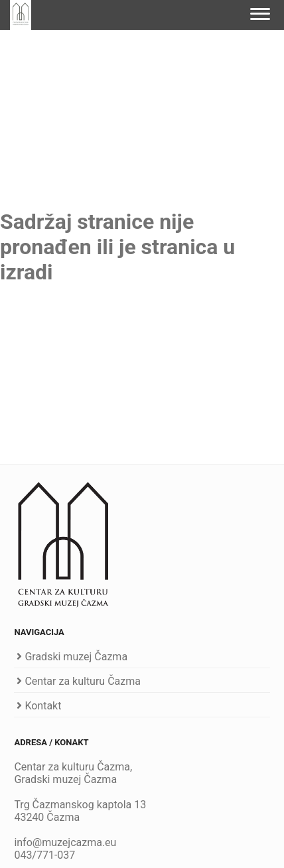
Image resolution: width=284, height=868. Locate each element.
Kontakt (43, 706)
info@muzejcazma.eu (65, 842)
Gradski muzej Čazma (76, 657)
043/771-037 (44, 855)
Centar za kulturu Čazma (83, 681)
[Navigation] (260, 15)
